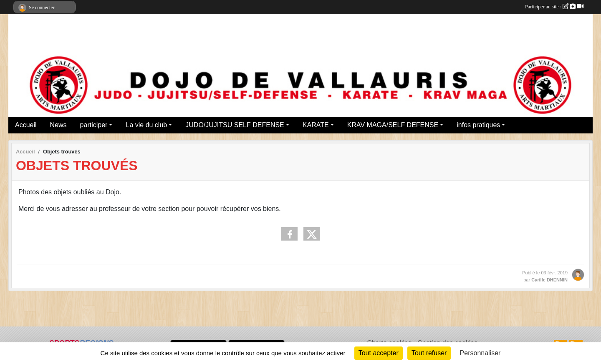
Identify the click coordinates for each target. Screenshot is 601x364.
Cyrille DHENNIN (549, 280)
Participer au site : (554, 7)
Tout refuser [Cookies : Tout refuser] (429, 353)
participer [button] (94, 125)
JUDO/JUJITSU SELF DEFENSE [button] (235, 125)
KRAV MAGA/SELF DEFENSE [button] (393, 125)
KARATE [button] (316, 125)
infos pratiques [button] (478, 125)
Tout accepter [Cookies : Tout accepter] (379, 353)
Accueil (26, 125)
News (58, 125)
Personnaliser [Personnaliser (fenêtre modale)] (480, 353)
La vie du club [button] (146, 125)
